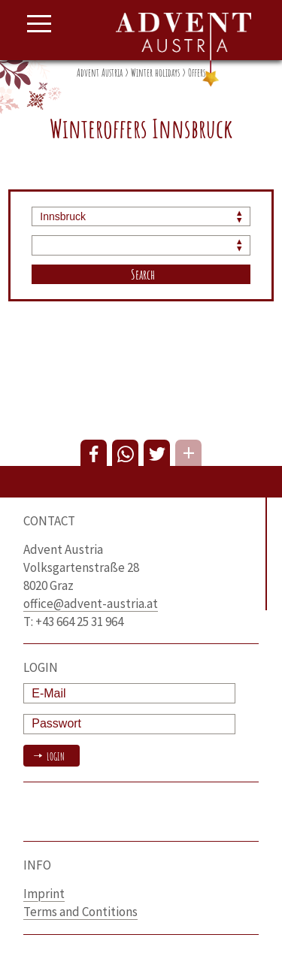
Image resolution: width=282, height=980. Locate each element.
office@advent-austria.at (91, 603)
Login (55, 756)
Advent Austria (100, 73)
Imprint (44, 894)
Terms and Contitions (80, 912)
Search (143, 274)
